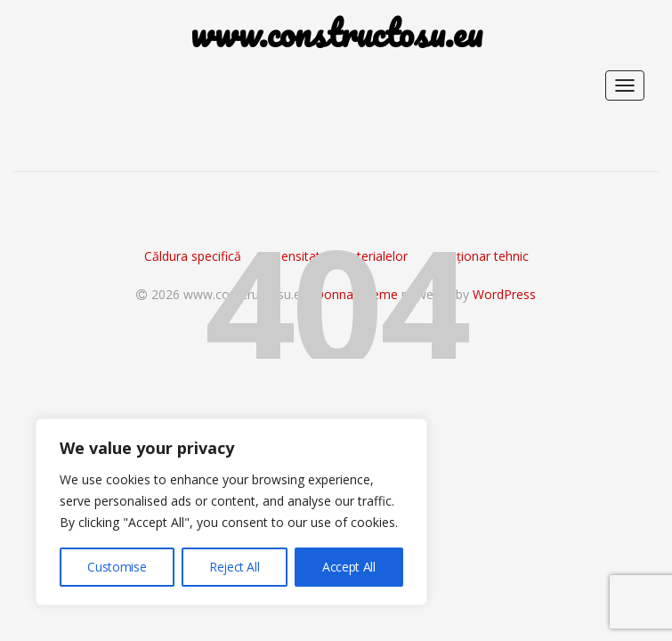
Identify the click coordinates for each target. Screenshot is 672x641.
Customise (117, 567)
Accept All (349, 567)
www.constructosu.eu (336, 33)
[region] (231, 512)
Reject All (235, 567)
